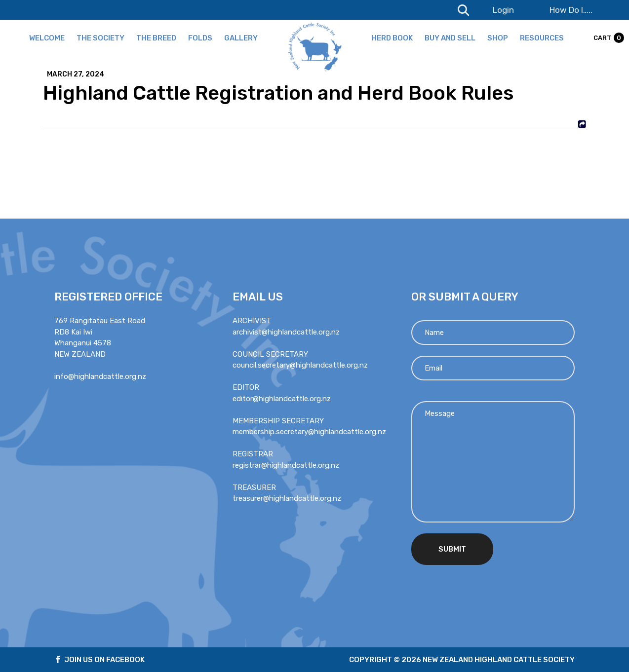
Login (503, 10)
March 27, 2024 (76, 75)
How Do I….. (571, 10)
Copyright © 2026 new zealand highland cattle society (462, 660)
